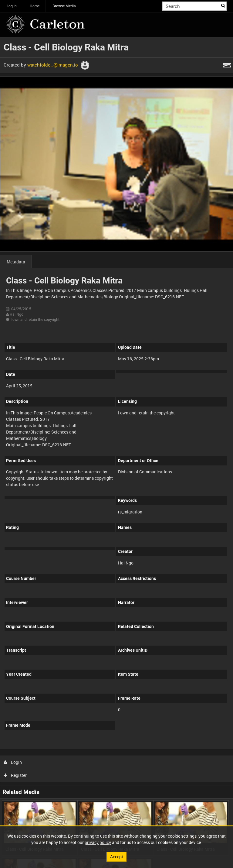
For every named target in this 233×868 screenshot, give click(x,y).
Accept (117, 857)
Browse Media (64, 6)
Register (15, 775)
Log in (12, 6)
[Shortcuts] (227, 64)
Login (13, 762)
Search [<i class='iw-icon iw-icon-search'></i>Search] (223, 5)
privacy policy (98, 842)
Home (35, 6)
